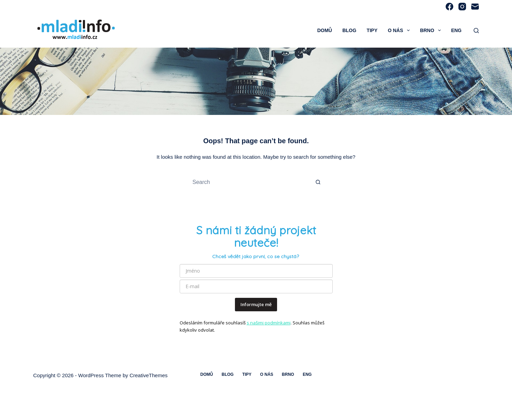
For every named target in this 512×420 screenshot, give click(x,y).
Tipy (372, 30)
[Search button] (318, 182)
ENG (456, 30)
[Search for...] (249, 182)
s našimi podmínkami (269, 323)
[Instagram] (462, 7)
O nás (400, 30)
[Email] (475, 7)
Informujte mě (256, 304)
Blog (349, 30)
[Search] (476, 31)
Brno (432, 30)
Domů (325, 30)
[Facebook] (449, 7)
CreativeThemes (149, 375)
